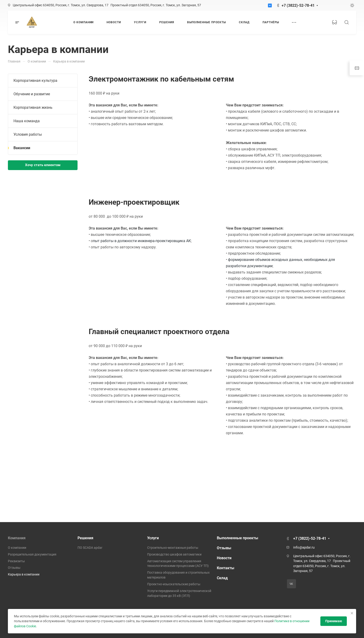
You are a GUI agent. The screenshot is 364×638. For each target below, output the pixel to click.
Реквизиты (16, 561)
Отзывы (14, 568)
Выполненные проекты (237, 538)
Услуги (153, 538)
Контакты (226, 568)
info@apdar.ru (304, 547)
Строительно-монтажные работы (173, 548)
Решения (85, 538)
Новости (224, 558)
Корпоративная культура (35, 81)
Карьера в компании (24, 574)
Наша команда (27, 121)
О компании (17, 548)
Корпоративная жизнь (33, 107)
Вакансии (22, 148)
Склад (222, 578)
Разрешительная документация (32, 554)
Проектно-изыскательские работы (174, 584)
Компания (17, 538)
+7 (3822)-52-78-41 (298, 5)
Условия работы (28, 134)
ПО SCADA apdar (90, 548)
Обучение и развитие (32, 94)
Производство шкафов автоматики (174, 554)
